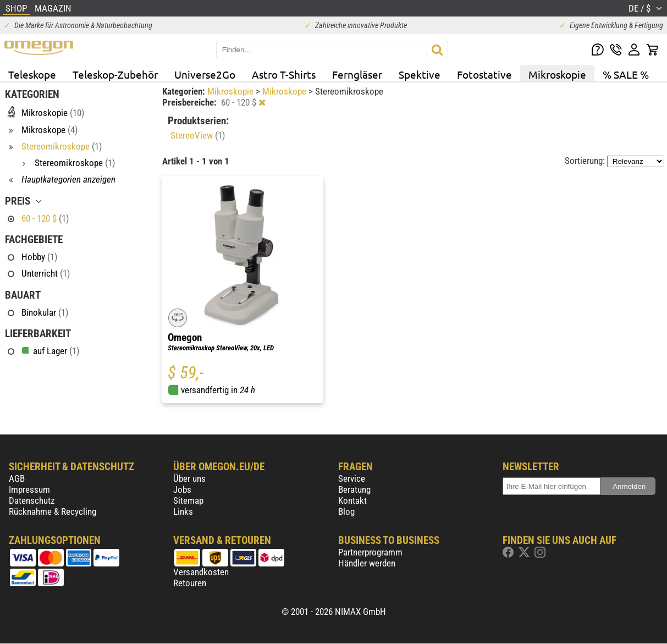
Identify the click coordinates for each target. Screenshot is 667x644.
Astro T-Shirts (284, 74)
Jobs (182, 489)
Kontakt (352, 500)
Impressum (29, 489)
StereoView (198, 135)
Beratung (354, 489)
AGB (17, 478)
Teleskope (32, 74)
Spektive (420, 74)
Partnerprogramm (370, 552)
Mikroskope (285, 91)
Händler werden (367, 563)
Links (183, 511)
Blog (346, 511)
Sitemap (188, 500)
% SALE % (626, 74)
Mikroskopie (557, 74)
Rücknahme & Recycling (53, 511)
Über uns (189, 478)
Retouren (190, 583)
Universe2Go (205, 74)
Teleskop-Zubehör (115, 74)
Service (352, 478)
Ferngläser (357, 74)
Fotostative (484, 74)
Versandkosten (201, 572)
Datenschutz (32, 500)
